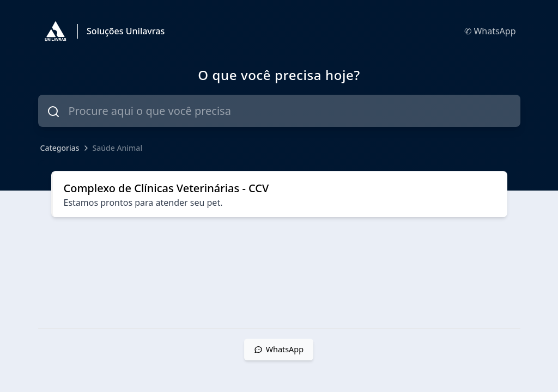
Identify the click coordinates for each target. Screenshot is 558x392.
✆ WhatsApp (490, 31)
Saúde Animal (118, 148)
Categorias (60, 148)
